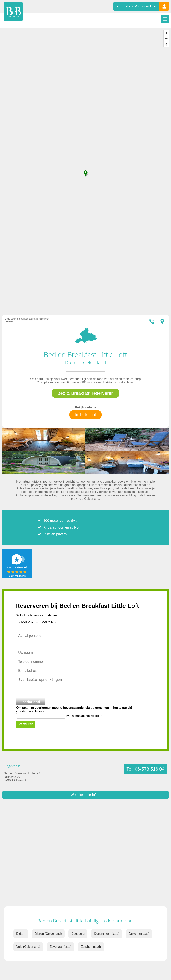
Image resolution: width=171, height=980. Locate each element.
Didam (21, 934)
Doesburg (78, 934)
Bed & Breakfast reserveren (86, 393)
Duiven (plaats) (139, 934)
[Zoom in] (166, 33)
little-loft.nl (85, 415)
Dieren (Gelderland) (48, 934)
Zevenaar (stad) (61, 947)
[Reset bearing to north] (166, 44)
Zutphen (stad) (91, 947)
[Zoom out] (166, 38)
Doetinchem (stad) (107, 934)
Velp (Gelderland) (28, 947)
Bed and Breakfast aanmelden (136, 6)
